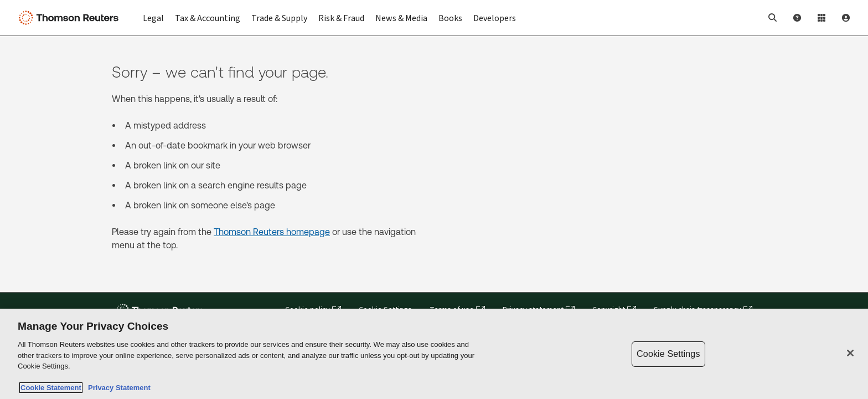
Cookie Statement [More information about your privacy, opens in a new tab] (51, 388)
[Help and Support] (797, 18)
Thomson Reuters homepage (272, 232)
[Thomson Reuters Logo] (71, 18)
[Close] (850, 354)
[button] (773, 18)
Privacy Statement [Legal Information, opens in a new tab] (117, 388)
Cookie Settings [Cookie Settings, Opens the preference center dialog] (668, 354)
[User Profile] (846, 18)
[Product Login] (821, 18)
